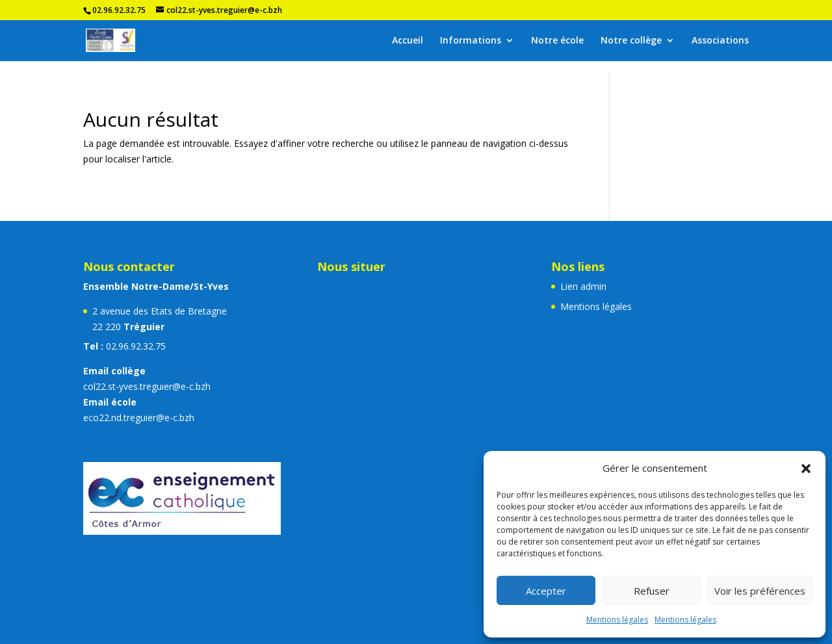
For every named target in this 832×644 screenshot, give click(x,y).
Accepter (546, 591)
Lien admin (583, 286)
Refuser (652, 591)
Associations (720, 41)
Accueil (408, 41)
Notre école (557, 41)
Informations (471, 41)
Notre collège (631, 41)
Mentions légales (617, 620)
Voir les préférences (760, 591)
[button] (806, 469)
